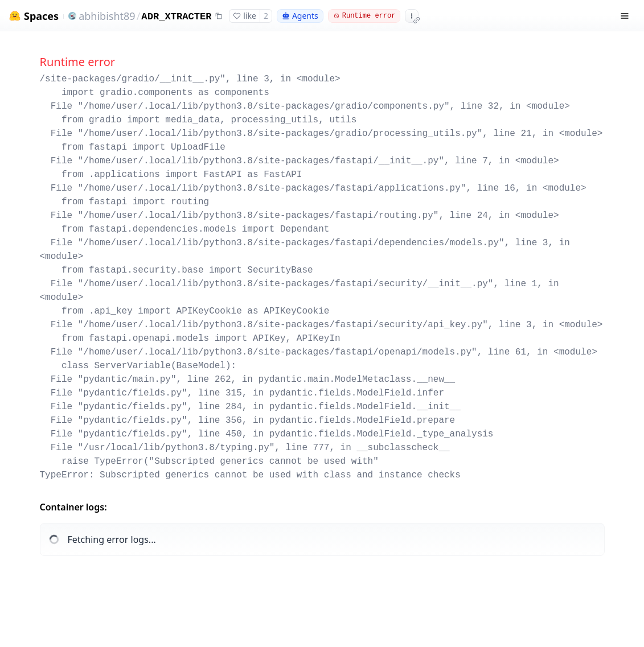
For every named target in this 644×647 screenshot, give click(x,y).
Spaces (41, 16)
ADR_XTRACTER (176, 17)
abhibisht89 (107, 16)
